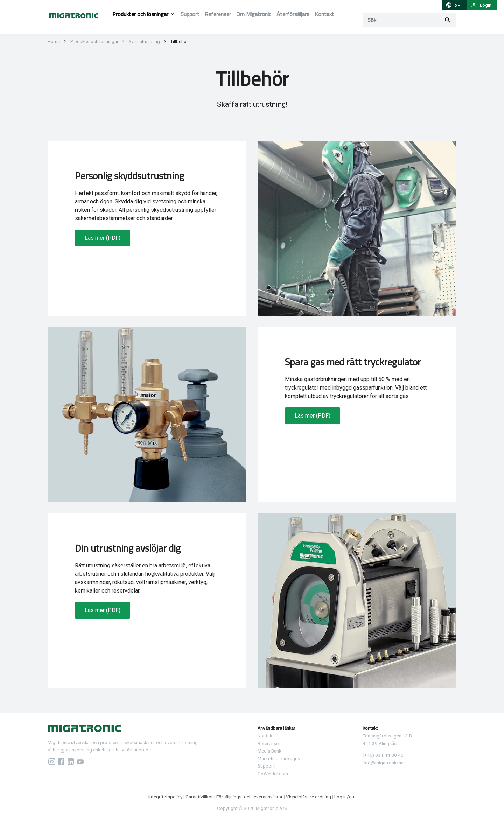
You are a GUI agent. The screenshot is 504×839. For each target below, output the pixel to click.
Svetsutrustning (144, 41)
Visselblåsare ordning (309, 797)
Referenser (218, 14)
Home (54, 41)
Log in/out (345, 797)
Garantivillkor (200, 797)
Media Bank (269, 751)
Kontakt (324, 14)
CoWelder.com (273, 774)
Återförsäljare (293, 14)
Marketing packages (279, 758)
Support (190, 14)
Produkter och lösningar (140, 14)
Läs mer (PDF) (103, 238)
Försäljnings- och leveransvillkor (250, 797)
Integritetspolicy (165, 797)
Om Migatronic (254, 14)
